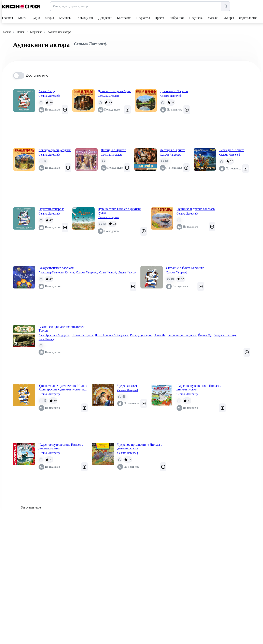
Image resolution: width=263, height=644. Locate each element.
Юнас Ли (160, 335)
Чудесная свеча (128, 386)
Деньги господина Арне (114, 91)
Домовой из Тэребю (174, 91)
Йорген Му (205, 335)
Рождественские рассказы (56, 268)
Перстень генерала (51, 209)
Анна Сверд (47, 91)
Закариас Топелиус (225, 335)
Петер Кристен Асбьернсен (112, 335)
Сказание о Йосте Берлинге (185, 268)
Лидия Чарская (127, 273)
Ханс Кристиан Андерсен (54, 335)
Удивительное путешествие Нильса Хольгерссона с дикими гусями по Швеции (63, 388)
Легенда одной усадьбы (55, 150)
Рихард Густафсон (141, 335)
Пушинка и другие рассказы (196, 209)
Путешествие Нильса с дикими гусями (119, 211)
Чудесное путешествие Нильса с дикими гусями (199, 388)
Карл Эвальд (46, 339)
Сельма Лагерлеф (49, 96)
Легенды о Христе (113, 150)
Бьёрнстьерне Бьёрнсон (182, 335)
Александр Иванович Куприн (57, 273)
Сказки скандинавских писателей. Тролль (62, 329)
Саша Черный (108, 273)
